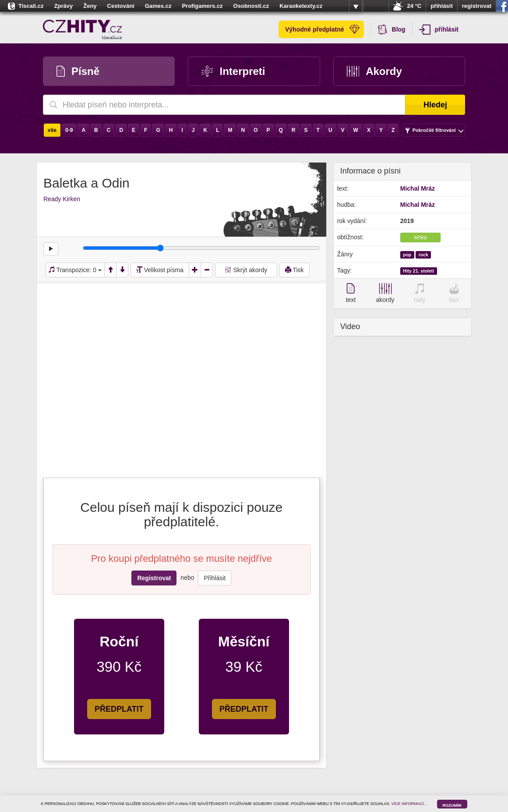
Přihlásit (215, 578)
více (356, 6)
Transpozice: (75, 270)
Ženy (90, 6)
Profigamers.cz (202, 6)
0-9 (69, 130)
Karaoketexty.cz (301, 6)
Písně (78, 71)
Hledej (435, 105)
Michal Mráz (418, 188)
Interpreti (233, 71)
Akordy (374, 71)
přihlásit (442, 6)
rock (423, 255)
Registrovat (154, 578)
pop (407, 255)
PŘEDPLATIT (119, 709)
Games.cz (158, 6)
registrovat (477, 6)
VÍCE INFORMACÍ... (409, 804)
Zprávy (64, 6)
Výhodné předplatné (322, 29)
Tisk (295, 270)
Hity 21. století (418, 271)
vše (52, 130)
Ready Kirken (62, 199)
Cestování (121, 6)
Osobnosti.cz (251, 6)
